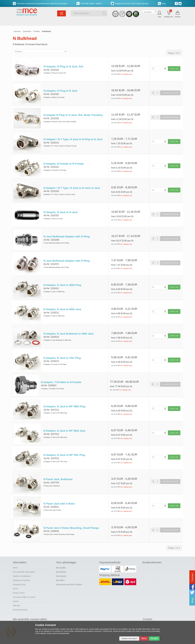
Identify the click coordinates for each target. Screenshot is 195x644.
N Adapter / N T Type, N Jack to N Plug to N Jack (73, 138)
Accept (154, 638)
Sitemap (16, 597)
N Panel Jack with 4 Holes (59, 496)
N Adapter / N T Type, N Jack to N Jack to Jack (72, 186)
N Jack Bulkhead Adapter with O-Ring (66, 233)
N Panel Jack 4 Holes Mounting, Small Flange (71, 520)
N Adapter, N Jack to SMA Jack (62, 305)
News (15, 559)
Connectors (27, 31)
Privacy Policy (19, 584)
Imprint (16, 593)
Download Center (20, 601)
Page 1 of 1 (174, 53)
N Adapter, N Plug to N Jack (60, 90)
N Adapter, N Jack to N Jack (60, 210)
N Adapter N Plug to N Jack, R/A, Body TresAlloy (73, 114)
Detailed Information (129, 639)
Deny (144, 638)
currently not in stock (170, 92)
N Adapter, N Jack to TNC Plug (62, 353)
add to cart (174, 69)
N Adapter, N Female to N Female (63, 162)
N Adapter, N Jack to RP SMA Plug (64, 400)
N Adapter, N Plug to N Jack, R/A (63, 66)
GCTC (16, 580)
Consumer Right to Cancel (24, 589)
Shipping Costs (19, 576)
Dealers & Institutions (22, 568)
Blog (162, 4)
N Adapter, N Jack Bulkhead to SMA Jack (68, 329)
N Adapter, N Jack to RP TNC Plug (64, 448)
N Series (36, 31)
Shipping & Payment (21, 572)
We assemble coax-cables (24, 563)
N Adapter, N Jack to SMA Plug (62, 281)
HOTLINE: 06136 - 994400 (89, 4)
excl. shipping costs (126, 74)
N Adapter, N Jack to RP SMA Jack (64, 424)
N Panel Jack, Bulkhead (58, 472)
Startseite (17, 31)
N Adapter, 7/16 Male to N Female (61, 377)
